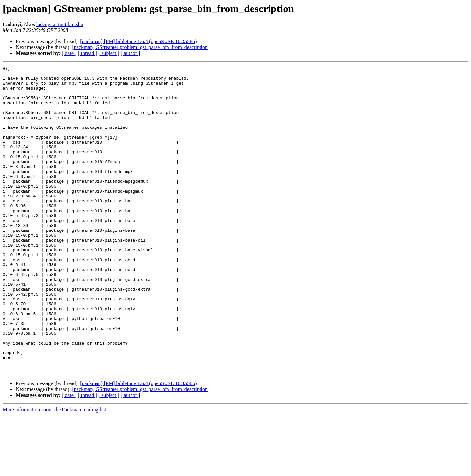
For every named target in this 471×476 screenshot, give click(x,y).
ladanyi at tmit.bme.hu (60, 24)
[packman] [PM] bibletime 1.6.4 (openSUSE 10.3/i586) (138, 41)
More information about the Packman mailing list (54, 470)
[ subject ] (109, 53)
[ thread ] (87, 53)
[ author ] (131, 53)
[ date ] (69, 53)
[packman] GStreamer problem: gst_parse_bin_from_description (140, 47)
